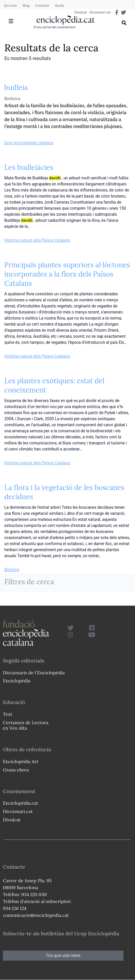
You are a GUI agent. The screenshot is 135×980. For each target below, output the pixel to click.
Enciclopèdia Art (21, 761)
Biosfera (12, 570)
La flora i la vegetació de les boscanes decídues (64, 492)
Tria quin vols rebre (63, 955)
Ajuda (60, 5)
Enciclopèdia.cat (20, 803)
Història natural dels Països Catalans (37, 240)
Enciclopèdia (17, 681)
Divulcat (81, 12)
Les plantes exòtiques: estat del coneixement (54, 385)
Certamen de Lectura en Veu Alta (26, 725)
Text (8, 714)
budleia (16, 88)
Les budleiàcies (29, 167)
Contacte (42, 5)
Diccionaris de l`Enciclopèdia (34, 673)
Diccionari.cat (100, 12)
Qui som (10, 5)
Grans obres (16, 770)
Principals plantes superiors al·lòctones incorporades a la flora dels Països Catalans (67, 274)
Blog (26, 5)
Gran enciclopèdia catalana (29, 143)
